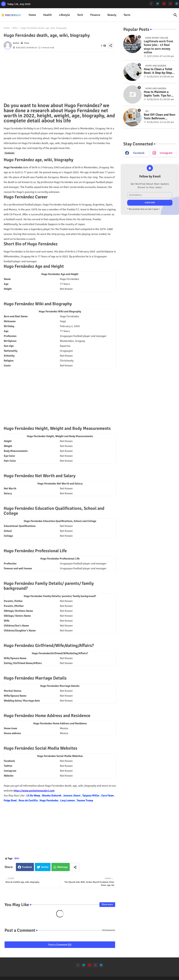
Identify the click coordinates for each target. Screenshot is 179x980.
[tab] (32, 15)
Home (32, 15)
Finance (95, 15)
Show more (107, 904)
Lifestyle (65, 15)
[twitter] (158, 4)
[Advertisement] (60, 77)
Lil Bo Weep (34, 796)
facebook (139, 153)
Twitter (45, 867)
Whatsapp (62, 867)
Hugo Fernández (49, 800)
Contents (9, 153)
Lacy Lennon (68, 800)
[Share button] (75, 867)
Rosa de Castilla (28, 800)
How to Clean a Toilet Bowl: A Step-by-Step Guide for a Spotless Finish (158, 71)
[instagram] (170, 4)
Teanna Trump (85, 800)
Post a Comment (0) (60, 945)
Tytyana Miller (91, 796)
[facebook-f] (151, 4)
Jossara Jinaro (72, 796)
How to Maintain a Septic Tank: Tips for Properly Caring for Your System (157, 94)
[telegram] (177, 4)
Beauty (112, 15)
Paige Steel (10, 800)
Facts (127, 15)
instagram (166, 153)
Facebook (27, 867)
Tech (80, 15)
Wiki (15, 28)
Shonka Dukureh (52, 796)
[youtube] (164, 4)
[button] (175, 15)
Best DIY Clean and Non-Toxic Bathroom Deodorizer (160, 117)
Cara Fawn (108, 796)
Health (48, 15)
